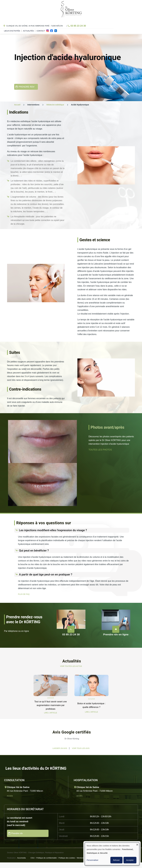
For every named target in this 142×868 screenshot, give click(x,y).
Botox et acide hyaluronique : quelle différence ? (91, 705)
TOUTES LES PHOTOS (100, 450)
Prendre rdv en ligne (116, 634)
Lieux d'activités (12, 31)
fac (52, 31)
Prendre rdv (17, 833)
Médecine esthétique (55, 105)
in (56, 31)
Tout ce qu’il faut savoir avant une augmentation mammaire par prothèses (50, 705)
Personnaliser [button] (93, 860)
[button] (14, 746)
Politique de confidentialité (47, 858)
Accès (10, 796)
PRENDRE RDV (26, 87)
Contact (41, 31)
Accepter (130, 860)
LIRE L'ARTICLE (50, 713)
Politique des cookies (67, 858)
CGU (32, 858)
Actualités (28, 31)
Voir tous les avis (81, 748)
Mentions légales (83, 858)
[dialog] (112, 854)
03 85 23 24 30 (78, 26)
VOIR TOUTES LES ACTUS (71, 666)
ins (48, 31)
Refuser (116, 860)
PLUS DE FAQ (24, 594)
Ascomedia (21, 858)
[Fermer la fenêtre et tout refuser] (137, 844)
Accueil (17, 105)
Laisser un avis (60, 748)
